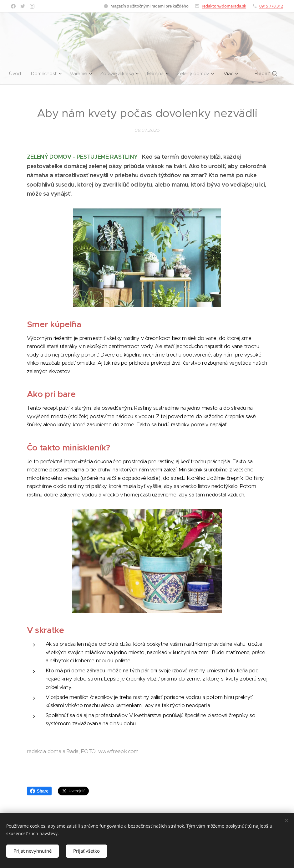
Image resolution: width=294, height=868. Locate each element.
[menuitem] (16, 74)
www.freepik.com (118, 751)
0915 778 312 (271, 6)
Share (39, 791)
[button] (268, 74)
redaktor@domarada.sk (224, 6)
